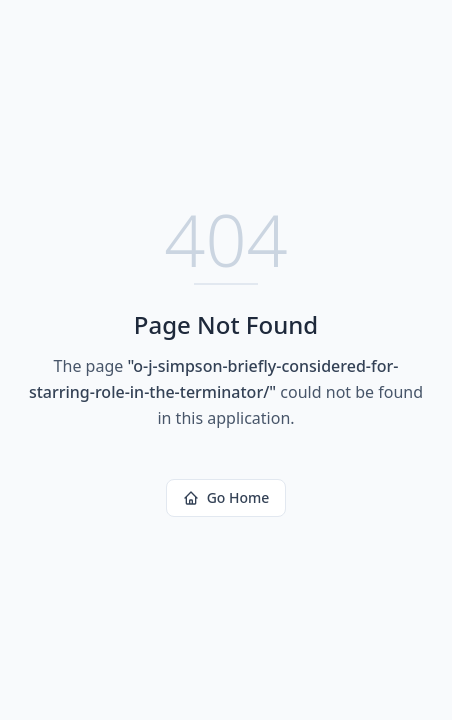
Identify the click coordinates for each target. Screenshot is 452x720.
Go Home (226, 497)
